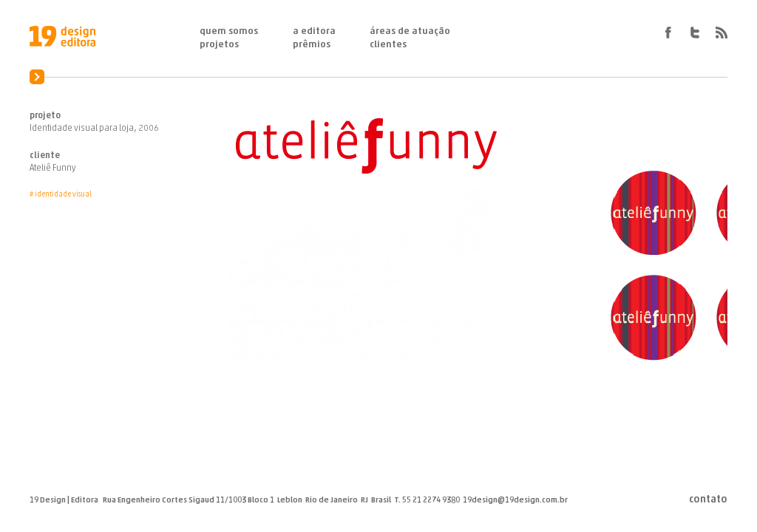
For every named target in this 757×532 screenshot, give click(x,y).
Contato (708, 500)
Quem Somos (229, 31)
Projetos (219, 45)
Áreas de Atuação (410, 31)
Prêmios (312, 45)
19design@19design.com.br (515, 501)
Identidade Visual (63, 195)
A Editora (314, 31)
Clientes (388, 45)
